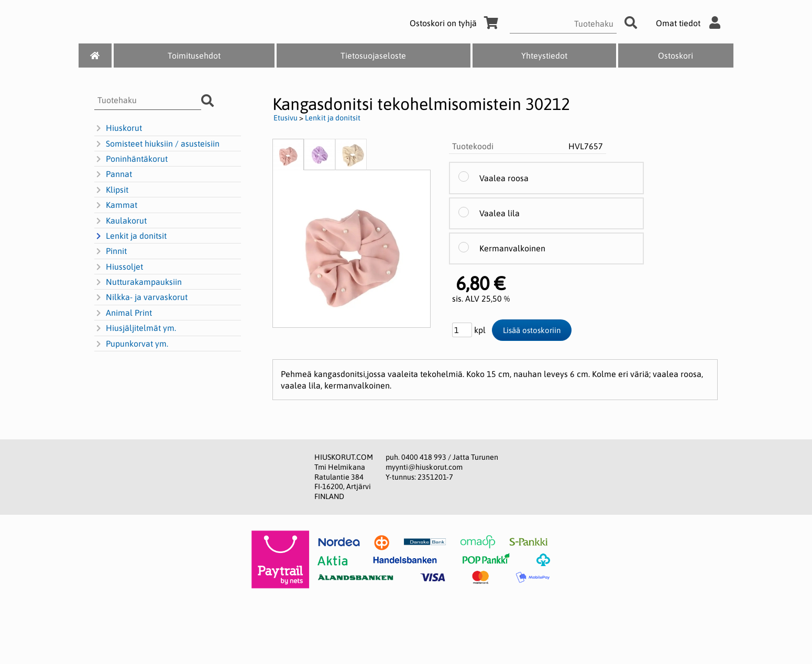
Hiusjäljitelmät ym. (135, 328)
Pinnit (111, 251)
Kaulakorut (120, 221)
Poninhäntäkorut (131, 159)
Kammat (116, 205)
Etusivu (286, 118)
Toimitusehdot (194, 56)
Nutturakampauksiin (138, 282)
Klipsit (111, 190)
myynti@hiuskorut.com (424, 467)
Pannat (113, 174)
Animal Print (123, 313)
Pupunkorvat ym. (131, 344)
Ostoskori (676, 56)
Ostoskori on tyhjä (456, 23)
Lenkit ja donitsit (130, 236)
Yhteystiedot (544, 56)
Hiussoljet (119, 267)
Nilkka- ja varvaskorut (141, 297)
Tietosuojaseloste (373, 56)
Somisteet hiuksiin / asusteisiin (157, 144)
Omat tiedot (691, 23)
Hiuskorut (118, 128)
